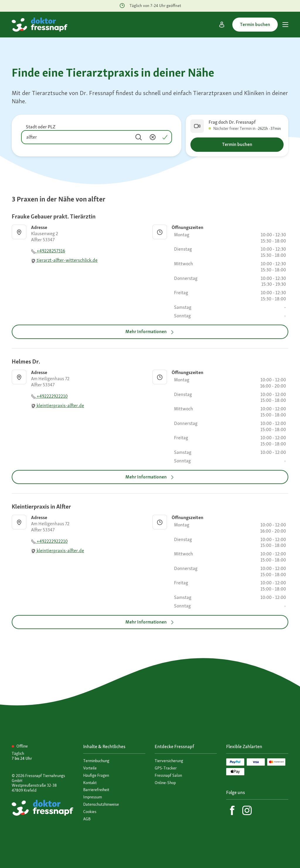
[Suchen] (139, 137)
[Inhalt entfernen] (153, 137)
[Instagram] (247, 810)
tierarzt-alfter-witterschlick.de (64, 260)
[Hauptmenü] (285, 25)
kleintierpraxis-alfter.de (58, 405)
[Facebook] (232, 810)
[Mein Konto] (222, 25)
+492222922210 (49, 396)
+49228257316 (48, 251)
